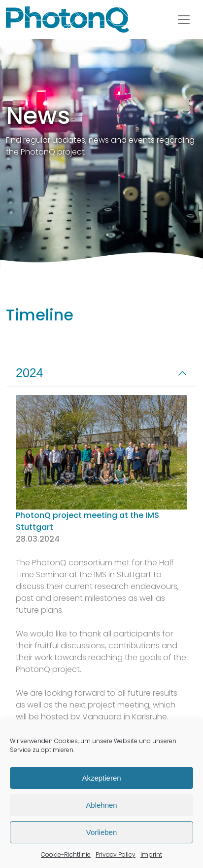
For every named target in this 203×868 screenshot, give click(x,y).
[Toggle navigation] (184, 20)
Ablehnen (101, 805)
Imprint (151, 854)
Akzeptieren (101, 778)
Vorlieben (102, 832)
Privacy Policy (116, 854)
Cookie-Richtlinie (66, 854)
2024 (30, 373)
